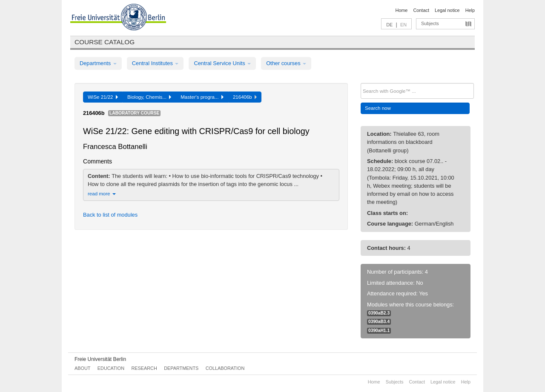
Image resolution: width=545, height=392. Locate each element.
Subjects (430, 23)
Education (111, 368)
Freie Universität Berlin (100, 359)
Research (144, 368)
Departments (98, 63)
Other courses (286, 63)
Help (470, 10)
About (82, 368)
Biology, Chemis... (149, 97)
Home (401, 10)
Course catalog (105, 42)
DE (389, 25)
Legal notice (447, 10)
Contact (421, 10)
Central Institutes (155, 63)
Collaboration (225, 368)
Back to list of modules (110, 215)
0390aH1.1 (379, 330)
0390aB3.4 (379, 322)
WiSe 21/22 (103, 97)
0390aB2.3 (379, 313)
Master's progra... (202, 97)
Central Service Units (222, 63)
